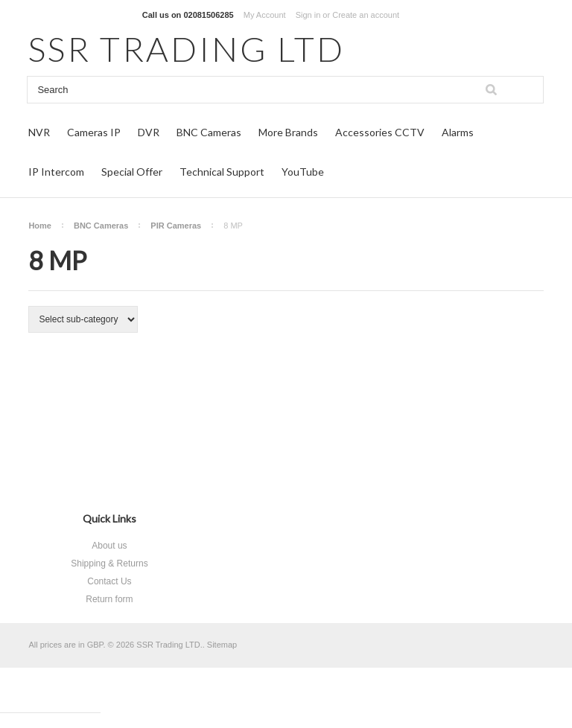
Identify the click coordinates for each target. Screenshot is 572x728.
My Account (265, 15)
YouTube (303, 172)
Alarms (458, 132)
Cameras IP (94, 132)
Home (40, 226)
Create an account (366, 15)
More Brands (288, 132)
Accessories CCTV (380, 132)
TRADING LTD (187, 49)
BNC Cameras (209, 132)
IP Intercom (56, 172)
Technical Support (222, 172)
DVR (149, 132)
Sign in (308, 15)
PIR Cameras (176, 226)
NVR (39, 132)
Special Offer (132, 172)
